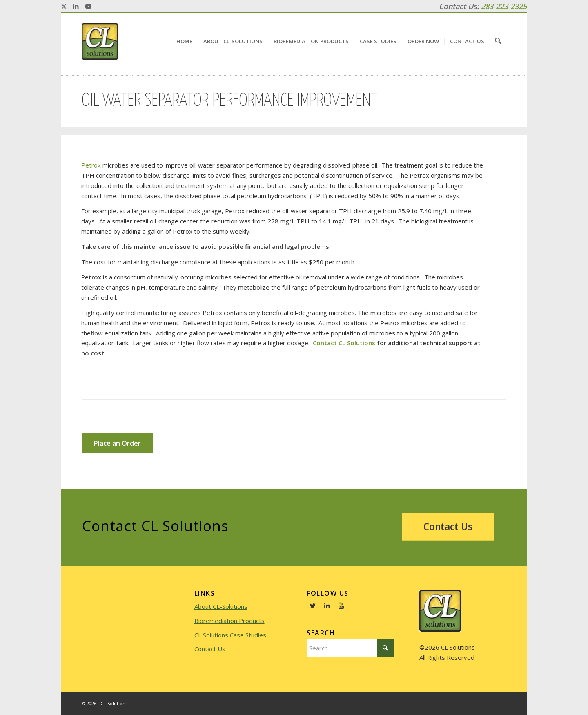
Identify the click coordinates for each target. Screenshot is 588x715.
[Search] (498, 41)
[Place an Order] (117, 443)
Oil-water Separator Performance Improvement (230, 101)
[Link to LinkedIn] (76, 6)
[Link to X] (64, 6)
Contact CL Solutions (344, 343)
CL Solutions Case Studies (230, 635)
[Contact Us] (448, 528)
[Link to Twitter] (313, 606)
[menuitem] (185, 41)
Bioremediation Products (229, 621)
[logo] (100, 41)
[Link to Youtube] (88, 6)
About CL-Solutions (221, 606)
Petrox (91, 165)
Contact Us (210, 649)
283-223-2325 (504, 6)
